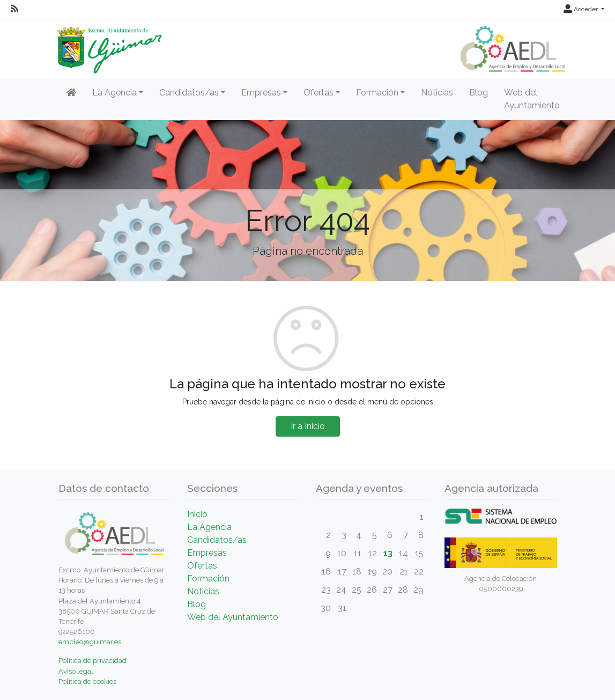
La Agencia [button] (114, 93)
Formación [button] (377, 93)
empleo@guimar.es (90, 642)
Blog (479, 93)
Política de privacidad (92, 661)
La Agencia (209, 527)
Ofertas (202, 566)
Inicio (197, 514)
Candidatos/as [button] (189, 93)
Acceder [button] (581, 9)
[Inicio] (71, 93)
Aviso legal (76, 671)
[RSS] (14, 9)
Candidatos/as (217, 540)
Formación (208, 579)
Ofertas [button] (318, 93)
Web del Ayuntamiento (532, 99)
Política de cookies (87, 681)
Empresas (207, 553)
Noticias (437, 93)
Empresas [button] (261, 93)
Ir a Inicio (308, 426)
